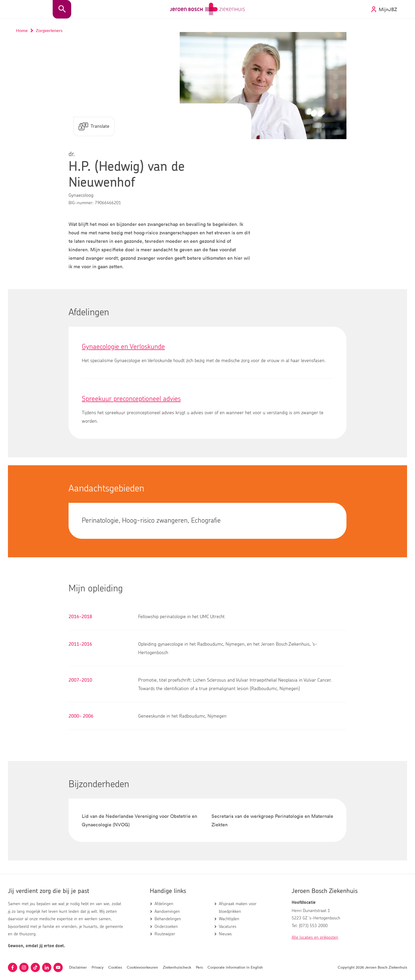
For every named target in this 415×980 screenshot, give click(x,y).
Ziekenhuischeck (177, 967)
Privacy (98, 967)
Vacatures (228, 927)
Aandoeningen (167, 911)
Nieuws (225, 934)
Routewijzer (165, 934)
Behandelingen (168, 919)
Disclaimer (78, 967)
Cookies (115, 967)
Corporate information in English (235, 967)
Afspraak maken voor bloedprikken (238, 908)
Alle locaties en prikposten (315, 937)
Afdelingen (164, 904)
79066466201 (108, 203)
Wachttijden (229, 919)
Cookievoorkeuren (142, 967)
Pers (199, 967)
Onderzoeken (166, 927)
